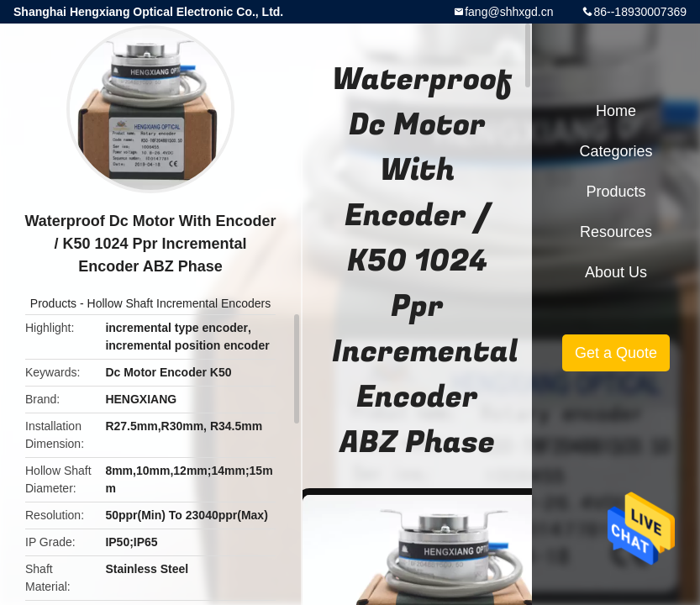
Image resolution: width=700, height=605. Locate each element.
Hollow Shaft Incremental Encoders (179, 303)
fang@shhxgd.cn (509, 12)
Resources (616, 232)
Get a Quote (616, 353)
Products (53, 303)
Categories (616, 151)
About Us (616, 272)
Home (616, 111)
